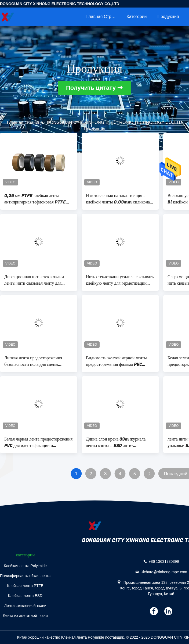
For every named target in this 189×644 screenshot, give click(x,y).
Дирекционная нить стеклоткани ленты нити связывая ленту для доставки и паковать (34, 280)
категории (137, 17)
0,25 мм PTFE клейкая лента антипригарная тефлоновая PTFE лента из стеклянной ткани (35, 199)
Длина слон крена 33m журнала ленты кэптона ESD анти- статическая (116, 442)
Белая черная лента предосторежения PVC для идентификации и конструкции (38, 442)
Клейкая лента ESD (25, 596)
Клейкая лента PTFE (25, 586)
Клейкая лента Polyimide (25, 566)
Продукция (168, 17)
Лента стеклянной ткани (25, 606)
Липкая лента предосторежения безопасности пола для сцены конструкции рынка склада (33, 361)
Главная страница (104, 17)
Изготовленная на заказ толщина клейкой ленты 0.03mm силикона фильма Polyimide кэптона (118, 199)
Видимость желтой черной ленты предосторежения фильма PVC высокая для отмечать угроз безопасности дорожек (116, 361)
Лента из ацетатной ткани (25, 616)
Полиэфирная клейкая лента (25, 576)
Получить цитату (91, 88)
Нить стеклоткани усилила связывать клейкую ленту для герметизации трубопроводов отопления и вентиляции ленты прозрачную (120, 280)
